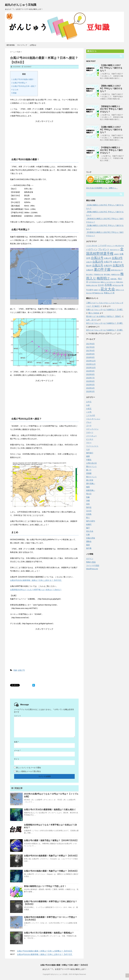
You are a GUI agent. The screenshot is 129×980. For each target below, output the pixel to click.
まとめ (15, 90)
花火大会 (90, 531)
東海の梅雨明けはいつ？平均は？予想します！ (45, 886)
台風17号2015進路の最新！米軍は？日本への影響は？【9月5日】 (45, 951)
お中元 (89, 402)
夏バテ (89, 470)
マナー (89, 443)
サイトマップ (22, 45)
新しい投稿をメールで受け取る (28, 771)
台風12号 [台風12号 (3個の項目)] (108, 258)
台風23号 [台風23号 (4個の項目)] (108, 266)
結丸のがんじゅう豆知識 (21, 5)
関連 (14, 93)
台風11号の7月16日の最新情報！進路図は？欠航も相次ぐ (50, 810)
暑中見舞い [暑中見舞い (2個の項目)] (107, 274)
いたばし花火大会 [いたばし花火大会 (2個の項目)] (92, 246)
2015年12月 (91, 361)
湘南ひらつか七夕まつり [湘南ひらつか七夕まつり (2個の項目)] (108, 282)
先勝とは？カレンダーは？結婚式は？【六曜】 (105, 310)
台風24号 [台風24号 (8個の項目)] (118, 265)
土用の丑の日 (91, 463)
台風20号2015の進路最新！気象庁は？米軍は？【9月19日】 (51, 856)
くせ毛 (89, 412)
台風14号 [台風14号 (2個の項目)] (89, 262)
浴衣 (88, 504)
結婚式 (89, 524)
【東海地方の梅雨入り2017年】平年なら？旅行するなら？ (111, 109)
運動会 (89, 541)
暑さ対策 (90, 480)
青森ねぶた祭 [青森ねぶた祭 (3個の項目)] (109, 293)
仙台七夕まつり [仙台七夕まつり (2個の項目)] (115, 250)
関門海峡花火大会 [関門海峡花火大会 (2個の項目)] (98, 293)
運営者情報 (11, 45)
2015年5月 (90, 385)
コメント (18, 716)
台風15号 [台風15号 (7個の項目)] (98, 262)
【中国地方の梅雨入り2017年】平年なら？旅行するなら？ (111, 150)
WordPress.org (92, 569)
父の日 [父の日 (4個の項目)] (101, 285)
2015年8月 (90, 374)
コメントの (93, 565)
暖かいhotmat (94, 313)
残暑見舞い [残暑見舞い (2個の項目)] (114, 279)
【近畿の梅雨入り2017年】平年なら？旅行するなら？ (111, 130)
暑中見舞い (91, 484)
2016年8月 (90, 357)
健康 (88, 456)
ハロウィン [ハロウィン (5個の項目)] (92, 249)
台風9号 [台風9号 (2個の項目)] (116, 254)
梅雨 (88, 487)
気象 (15, 670)
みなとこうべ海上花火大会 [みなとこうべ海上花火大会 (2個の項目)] (116, 246)
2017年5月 (90, 347)
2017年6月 (90, 344)
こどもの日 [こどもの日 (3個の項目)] (102, 246)
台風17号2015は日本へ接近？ (24, 86)
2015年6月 (90, 381)
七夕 (88, 449)
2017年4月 (90, 351)
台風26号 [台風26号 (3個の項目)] (90, 270)
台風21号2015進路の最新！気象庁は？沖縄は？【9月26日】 (51, 871)
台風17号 (21, 670)
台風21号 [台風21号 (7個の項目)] (98, 265)
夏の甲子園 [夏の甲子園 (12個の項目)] (102, 269)
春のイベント (91, 477)
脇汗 (88, 528)
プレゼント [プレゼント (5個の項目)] (104, 249)
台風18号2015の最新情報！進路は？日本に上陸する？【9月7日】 (36, 580)
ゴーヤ (89, 426)
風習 (88, 545)
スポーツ (90, 432)
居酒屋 (89, 473)
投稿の (91, 562)
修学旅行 (90, 453)
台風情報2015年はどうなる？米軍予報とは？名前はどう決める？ (36, 590)
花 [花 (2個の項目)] (99, 290)
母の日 (89, 494)
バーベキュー (91, 436)
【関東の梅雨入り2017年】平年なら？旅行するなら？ (111, 88)
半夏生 (89, 460)
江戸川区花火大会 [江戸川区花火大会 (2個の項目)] (94, 282)
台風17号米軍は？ (19, 83)
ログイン (90, 559)
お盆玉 (89, 409)
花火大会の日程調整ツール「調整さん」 (102, 188)
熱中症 (89, 507)
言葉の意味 (91, 538)
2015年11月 (91, 364)
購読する (92, 51)
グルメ (89, 422)
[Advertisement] (44, 139)
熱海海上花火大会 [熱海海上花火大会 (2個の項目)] (92, 285)
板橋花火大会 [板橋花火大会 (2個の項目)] (116, 274)
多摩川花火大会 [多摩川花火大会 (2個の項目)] (116, 270)
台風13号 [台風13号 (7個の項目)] (117, 258)
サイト (17, 759)
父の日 (89, 511)
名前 (16, 742)
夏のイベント (91, 466)
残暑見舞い (91, 490)
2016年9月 (90, 354)
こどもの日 (91, 415)
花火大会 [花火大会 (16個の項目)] (108, 289)
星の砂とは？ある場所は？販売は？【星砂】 (104, 316)
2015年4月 (90, 388)
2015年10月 (91, 368)
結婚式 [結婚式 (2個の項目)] (96, 290)
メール (17, 750)
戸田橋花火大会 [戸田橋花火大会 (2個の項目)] (98, 274)
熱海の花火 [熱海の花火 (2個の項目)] (120, 282)
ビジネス (90, 439)
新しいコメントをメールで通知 (28, 768)
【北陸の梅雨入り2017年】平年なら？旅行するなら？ (111, 68)
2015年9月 (90, 371)
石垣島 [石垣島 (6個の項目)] (108, 285)
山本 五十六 (91, 320)
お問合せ (33, 45)
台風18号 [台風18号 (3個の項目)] (116, 262)
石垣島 (89, 514)
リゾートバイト (92, 446)
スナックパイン (92, 429)
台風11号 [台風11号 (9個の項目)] (97, 258)
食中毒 (89, 548)
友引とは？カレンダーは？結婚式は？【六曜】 (105, 323)
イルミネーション (93, 419)
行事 (88, 535)
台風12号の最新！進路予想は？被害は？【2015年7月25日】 (51, 840)
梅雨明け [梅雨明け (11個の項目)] (103, 278)
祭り (88, 518)
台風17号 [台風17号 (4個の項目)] (108, 262)
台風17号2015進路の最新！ (23, 79)
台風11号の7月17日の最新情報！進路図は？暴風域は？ (49, 933)
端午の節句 (91, 521)
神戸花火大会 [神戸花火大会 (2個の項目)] (117, 285)
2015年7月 (90, 378)
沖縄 (88, 501)
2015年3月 (90, 391)
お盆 (88, 405)
